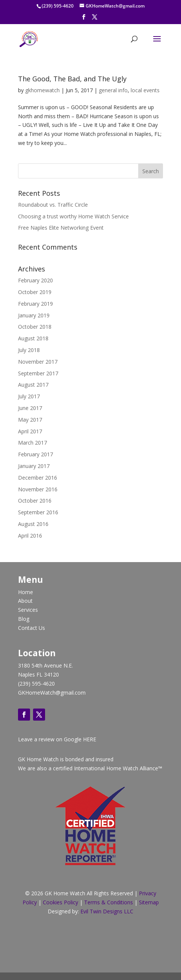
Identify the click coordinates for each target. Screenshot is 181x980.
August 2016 (33, 524)
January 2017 (34, 466)
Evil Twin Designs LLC (107, 911)
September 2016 (38, 512)
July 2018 (29, 350)
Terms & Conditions (109, 902)
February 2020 (35, 280)
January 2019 (34, 315)
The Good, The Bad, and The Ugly (72, 79)
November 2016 (38, 489)
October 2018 (35, 327)
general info (113, 90)
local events (145, 90)
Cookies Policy (60, 902)
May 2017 (30, 420)
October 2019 (35, 292)
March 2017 (32, 443)
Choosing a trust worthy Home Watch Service (73, 216)
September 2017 (38, 373)
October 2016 (35, 501)
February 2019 (35, 304)
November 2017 (38, 362)
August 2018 (33, 338)
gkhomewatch (42, 90)
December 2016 (38, 478)
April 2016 (30, 536)
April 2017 (30, 431)
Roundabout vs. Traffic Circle (53, 205)
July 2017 (29, 396)
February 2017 (35, 454)
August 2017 (33, 385)
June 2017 (30, 408)
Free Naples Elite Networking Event (61, 228)
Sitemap (148, 902)
